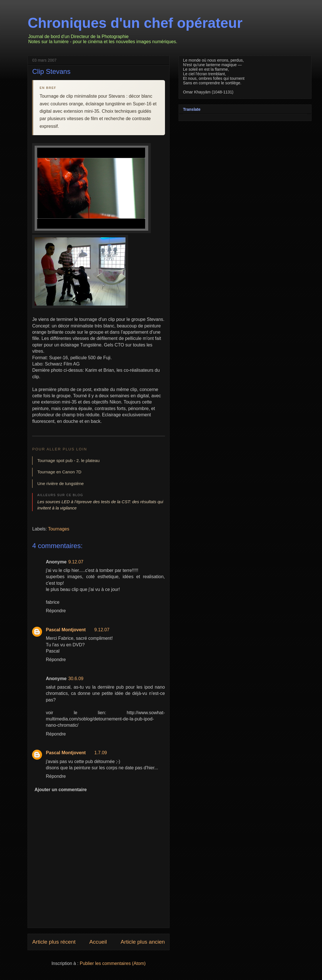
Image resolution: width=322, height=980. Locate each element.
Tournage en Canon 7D (59, 472)
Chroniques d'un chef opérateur (135, 23)
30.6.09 (76, 679)
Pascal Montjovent (66, 630)
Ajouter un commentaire (60, 790)
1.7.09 (101, 753)
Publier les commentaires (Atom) (113, 963)
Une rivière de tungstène (60, 483)
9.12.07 (76, 562)
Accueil (98, 942)
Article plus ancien (143, 942)
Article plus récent (54, 942)
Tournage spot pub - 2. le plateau (68, 460)
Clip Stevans (51, 71)
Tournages (59, 529)
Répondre (56, 611)
